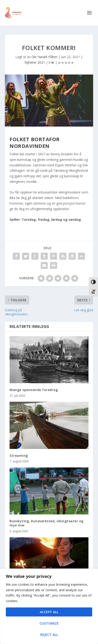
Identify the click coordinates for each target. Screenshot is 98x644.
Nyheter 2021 (35, 62)
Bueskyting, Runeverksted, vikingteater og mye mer (47, 523)
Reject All (49, 635)
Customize (49, 623)
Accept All (49, 612)
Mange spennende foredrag (34, 390)
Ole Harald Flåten (44, 57)
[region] (49, 606)
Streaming (19, 456)
